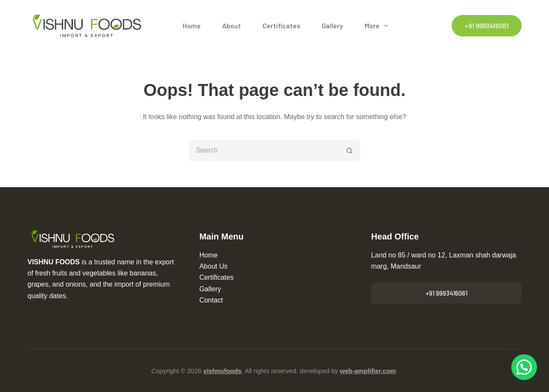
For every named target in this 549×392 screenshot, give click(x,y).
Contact (211, 300)
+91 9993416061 (487, 25)
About (232, 25)
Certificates (281, 25)
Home (192, 25)
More (378, 26)
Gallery (332, 25)
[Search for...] (264, 150)
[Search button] (350, 150)
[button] (524, 367)
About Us (214, 266)
